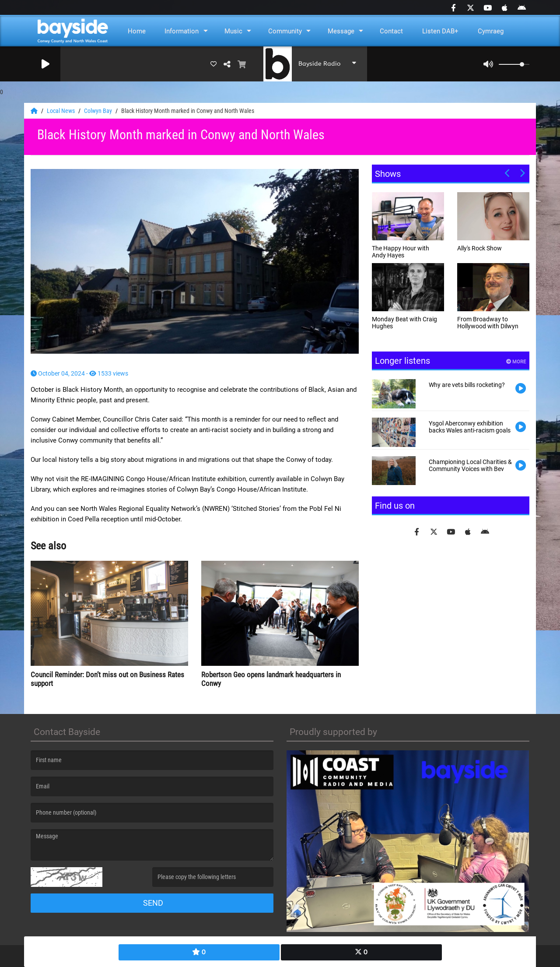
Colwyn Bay (99, 111)
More (516, 362)
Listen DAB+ (440, 31)
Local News (61, 111)
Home (137, 31)
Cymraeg (491, 31)
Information (182, 31)
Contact (391, 31)
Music (233, 31)
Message (341, 31)
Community (285, 31)
